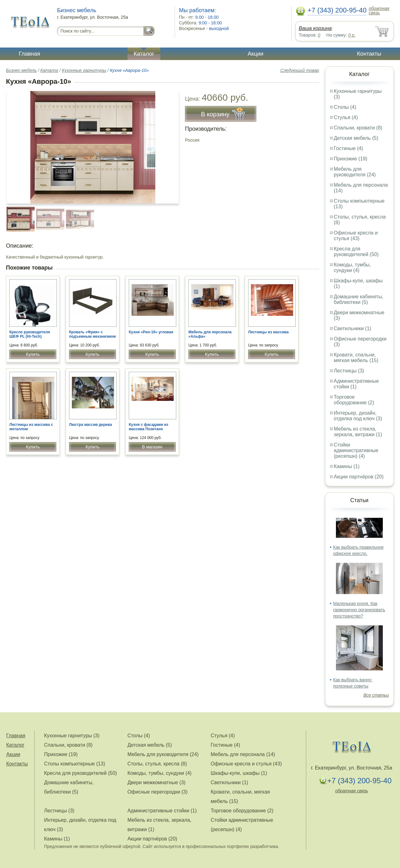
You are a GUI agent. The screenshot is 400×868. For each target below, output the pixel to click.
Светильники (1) (352, 328)
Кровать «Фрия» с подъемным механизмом (92, 334)
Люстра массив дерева (90, 425)
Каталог (144, 54)
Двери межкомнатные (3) (157, 782)
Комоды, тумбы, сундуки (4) (352, 267)
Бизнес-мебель (21, 70)
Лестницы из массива (268, 332)
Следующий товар (300, 70)
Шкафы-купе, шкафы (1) (239, 773)
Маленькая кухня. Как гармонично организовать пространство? (359, 610)
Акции (256, 54)
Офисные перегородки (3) (158, 792)
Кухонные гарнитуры (84, 70)
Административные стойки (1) (356, 384)
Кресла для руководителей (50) (356, 252)
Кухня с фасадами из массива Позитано (148, 427)
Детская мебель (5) (356, 138)
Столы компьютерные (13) (75, 764)
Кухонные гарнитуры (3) (72, 736)
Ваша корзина (315, 28)
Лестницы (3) (349, 371)
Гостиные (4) (348, 148)
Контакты (369, 54)
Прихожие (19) (350, 159)
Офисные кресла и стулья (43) (356, 236)
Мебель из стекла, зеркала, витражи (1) (358, 432)
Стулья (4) (346, 117)
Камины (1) (347, 466)
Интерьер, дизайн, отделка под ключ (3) (358, 416)
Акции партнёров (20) (359, 477)
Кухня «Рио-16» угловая (151, 332)
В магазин (152, 447)
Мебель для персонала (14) (243, 754)
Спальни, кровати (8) (358, 128)
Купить (33, 354)
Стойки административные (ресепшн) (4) (356, 450)
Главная (30, 54)
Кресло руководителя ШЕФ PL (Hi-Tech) (30, 334)
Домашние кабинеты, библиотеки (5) (359, 299)
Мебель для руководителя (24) (355, 172)
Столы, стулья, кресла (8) (157, 764)
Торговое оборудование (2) (354, 400)
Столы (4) (345, 107)
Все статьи (376, 695)
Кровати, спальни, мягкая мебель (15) (356, 358)
